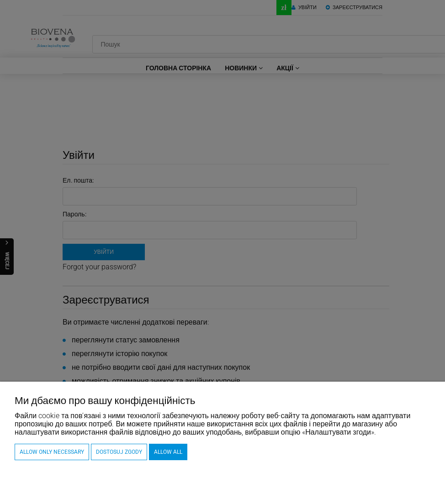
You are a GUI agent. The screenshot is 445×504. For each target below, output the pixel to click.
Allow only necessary (52, 452)
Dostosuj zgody (119, 452)
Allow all (168, 452)
